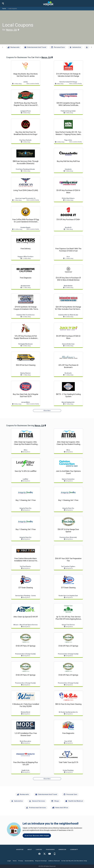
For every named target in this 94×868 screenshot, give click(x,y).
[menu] (3, 3)
